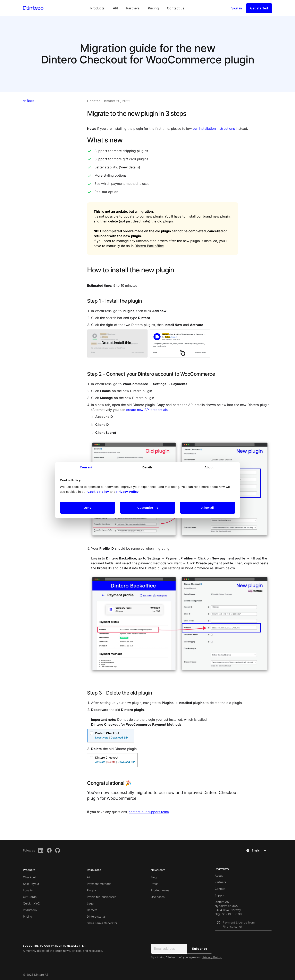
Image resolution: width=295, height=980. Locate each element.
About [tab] (209, 467)
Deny (88, 508)
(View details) (129, 167)
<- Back (29, 101)
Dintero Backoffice (149, 246)
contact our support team (149, 812)
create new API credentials (147, 410)
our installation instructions (214, 129)
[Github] (58, 850)
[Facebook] (49, 850)
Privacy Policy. (212, 957)
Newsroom (158, 870)
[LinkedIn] (41, 850)
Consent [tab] (86, 467)
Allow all (208, 508)
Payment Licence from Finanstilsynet (239, 924)
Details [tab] (147, 467)
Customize (148, 508)
